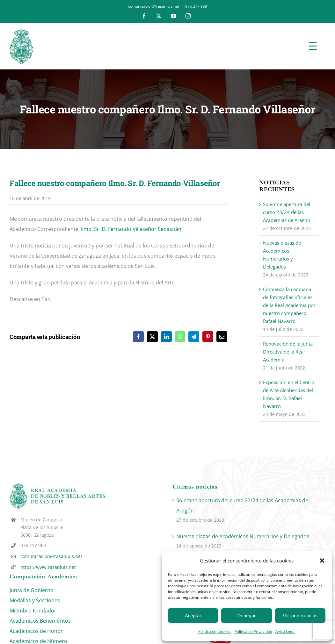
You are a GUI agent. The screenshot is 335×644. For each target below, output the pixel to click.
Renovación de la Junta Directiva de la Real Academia (288, 352)
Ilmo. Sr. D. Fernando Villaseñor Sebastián (131, 229)
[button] (322, 561)
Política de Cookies (215, 631)
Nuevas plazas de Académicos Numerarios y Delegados (243, 536)
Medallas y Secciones (35, 600)
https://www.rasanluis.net (48, 567)
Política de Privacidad (253, 631)
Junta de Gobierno (32, 590)
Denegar (247, 615)
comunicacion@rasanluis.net (51, 556)
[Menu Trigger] (313, 46)
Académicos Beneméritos (40, 621)
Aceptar (193, 615)
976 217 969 (196, 6)
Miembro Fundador (33, 611)
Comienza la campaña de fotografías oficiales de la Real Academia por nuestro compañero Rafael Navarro (289, 305)
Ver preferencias (300, 615)
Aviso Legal (285, 631)
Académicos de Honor (36, 631)
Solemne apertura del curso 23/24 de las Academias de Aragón (287, 212)
